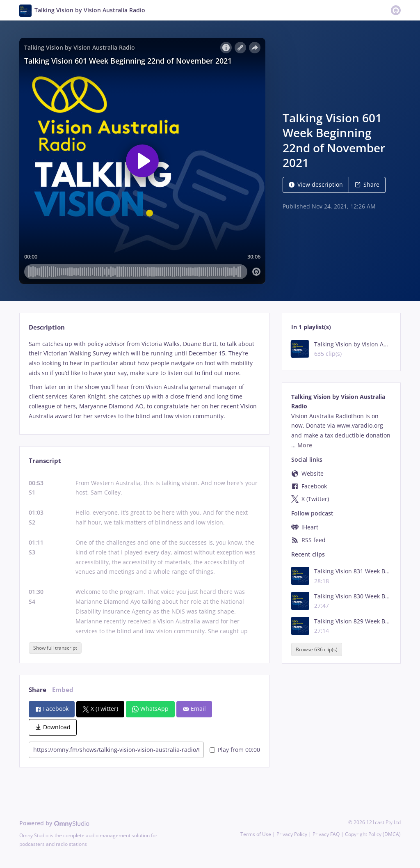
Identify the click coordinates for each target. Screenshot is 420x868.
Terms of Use (256, 834)
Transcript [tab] (45, 461)
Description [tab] (47, 327)
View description (316, 184)
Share (367, 184)
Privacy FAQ (326, 834)
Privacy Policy (292, 834)
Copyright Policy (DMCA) (373, 834)
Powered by (54, 823)
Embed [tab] (63, 690)
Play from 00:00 (235, 750)
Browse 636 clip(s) (317, 649)
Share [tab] (38, 690)
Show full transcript (55, 648)
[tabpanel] (144, 380)
